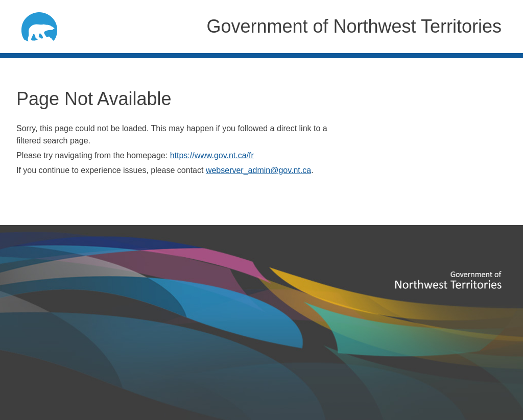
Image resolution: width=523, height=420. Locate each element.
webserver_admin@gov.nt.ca (258, 170)
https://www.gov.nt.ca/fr (212, 155)
